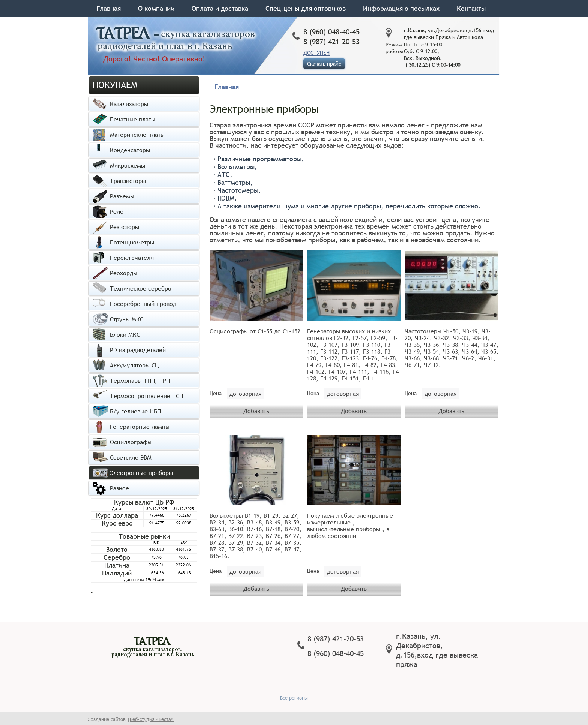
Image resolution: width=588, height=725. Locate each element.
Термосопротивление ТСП (146, 396)
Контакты (471, 8)
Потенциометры (132, 242)
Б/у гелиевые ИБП (135, 411)
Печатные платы (133, 119)
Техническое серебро (141, 288)
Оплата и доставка (220, 8)
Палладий (117, 573)
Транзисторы (128, 181)
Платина (117, 565)
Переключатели (132, 258)
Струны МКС (127, 319)
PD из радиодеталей (138, 350)
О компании (156, 8)
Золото (117, 549)
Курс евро (117, 523)
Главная (109, 8)
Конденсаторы (130, 150)
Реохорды (124, 273)
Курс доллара (117, 515)
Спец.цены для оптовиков (306, 8)
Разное (119, 488)
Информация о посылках (401, 8)
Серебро (117, 557)
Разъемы (122, 196)
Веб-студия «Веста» (152, 718)
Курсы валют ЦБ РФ (144, 502)
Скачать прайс (324, 64)
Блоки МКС (125, 334)
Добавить (256, 410)
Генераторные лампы (140, 427)
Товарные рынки (144, 536)
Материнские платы (137, 135)
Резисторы (124, 227)
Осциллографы (131, 442)
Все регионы (294, 697)
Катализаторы (129, 104)
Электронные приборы (141, 473)
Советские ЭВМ (131, 457)
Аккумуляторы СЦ (134, 365)
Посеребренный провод (143, 304)
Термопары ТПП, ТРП (140, 380)
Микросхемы (127, 165)
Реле (117, 211)
